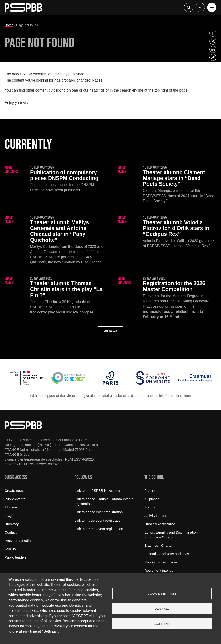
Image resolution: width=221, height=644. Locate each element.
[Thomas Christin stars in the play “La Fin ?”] (54, 296)
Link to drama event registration (99, 529)
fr (200, 8)
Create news (14, 491)
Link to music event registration (98, 520)
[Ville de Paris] (110, 384)
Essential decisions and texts (167, 554)
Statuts (150, 507)
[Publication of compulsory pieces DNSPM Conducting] (54, 179)
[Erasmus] (195, 384)
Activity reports (156, 516)
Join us (10, 549)
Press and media (18, 541)
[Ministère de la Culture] (26, 384)
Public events (15, 499)
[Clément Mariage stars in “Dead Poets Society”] (167, 185)
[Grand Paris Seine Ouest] (68, 384)
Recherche (189, 7)
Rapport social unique (161, 562)
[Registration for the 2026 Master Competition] (167, 298)
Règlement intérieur (160, 570)
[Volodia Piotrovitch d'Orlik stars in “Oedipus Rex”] (167, 232)
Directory (12, 524)
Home (9, 25)
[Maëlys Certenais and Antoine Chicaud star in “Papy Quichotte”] (54, 240)
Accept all (162, 624)
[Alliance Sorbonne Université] (153, 384)
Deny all (162, 609)
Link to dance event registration (99, 512)
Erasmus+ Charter (159, 545)
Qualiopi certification (160, 524)
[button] (212, 7)
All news (110, 331)
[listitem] (213, 33)
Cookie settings (162, 594)
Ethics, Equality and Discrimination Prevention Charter (171, 535)
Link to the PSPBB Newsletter (97, 491)
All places (152, 499)
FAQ (8, 516)
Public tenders (16, 557)
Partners (151, 491)
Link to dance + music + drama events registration (104, 501)
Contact (11, 532)
